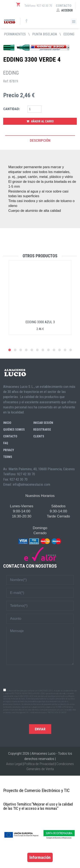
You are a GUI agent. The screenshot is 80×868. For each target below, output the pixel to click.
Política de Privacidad (39, 764)
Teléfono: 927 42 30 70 (38, 6)
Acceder (65, 10)
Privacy (9, 450)
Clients (39, 436)
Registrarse (42, 430)
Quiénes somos (14, 430)
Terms (8, 457)
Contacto (64, 6)
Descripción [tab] (40, 140)
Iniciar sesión (43, 423)
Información (40, 857)
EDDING (69, 34)
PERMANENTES (15, 34)
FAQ (6, 443)
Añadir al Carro (40, 121)
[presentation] (40, 676)
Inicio (7, 423)
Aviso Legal (14, 764)
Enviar (40, 729)
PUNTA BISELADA (45, 34)
